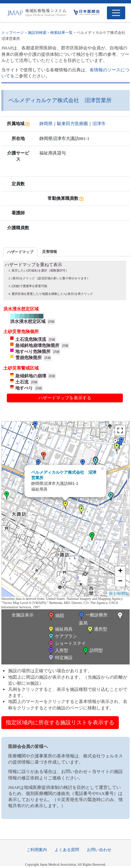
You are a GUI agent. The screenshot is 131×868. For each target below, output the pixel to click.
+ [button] (120, 571)
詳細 (51, 322)
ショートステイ (67, 644)
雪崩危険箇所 (29, 358)
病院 (56, 616)
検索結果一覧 (61, 32)
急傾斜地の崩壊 (31, 376)
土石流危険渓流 (31, 339)
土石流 (22, 382)
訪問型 (92, 651)
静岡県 (46, 124)
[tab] (20, 252)
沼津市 (99, 124)
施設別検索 (37, 32)
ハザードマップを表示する (65, 398)
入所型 (58, 651)
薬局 (101, 619)
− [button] (120, 582)
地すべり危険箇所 (33, 351)
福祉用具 (60, 630)
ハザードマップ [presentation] (20, 252)
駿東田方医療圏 (72, 124)
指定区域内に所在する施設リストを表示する (60, 722)
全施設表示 (23, 615)
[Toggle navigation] (116, 13)
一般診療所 (93, 616)
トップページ (13, 32)
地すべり (24, 388)
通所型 (97, 630)
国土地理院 (118, 593)
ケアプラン (62, 637)
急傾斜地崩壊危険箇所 (37, 345)
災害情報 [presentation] (50, 252)
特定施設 (60, 658)
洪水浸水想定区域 (28, 321)
